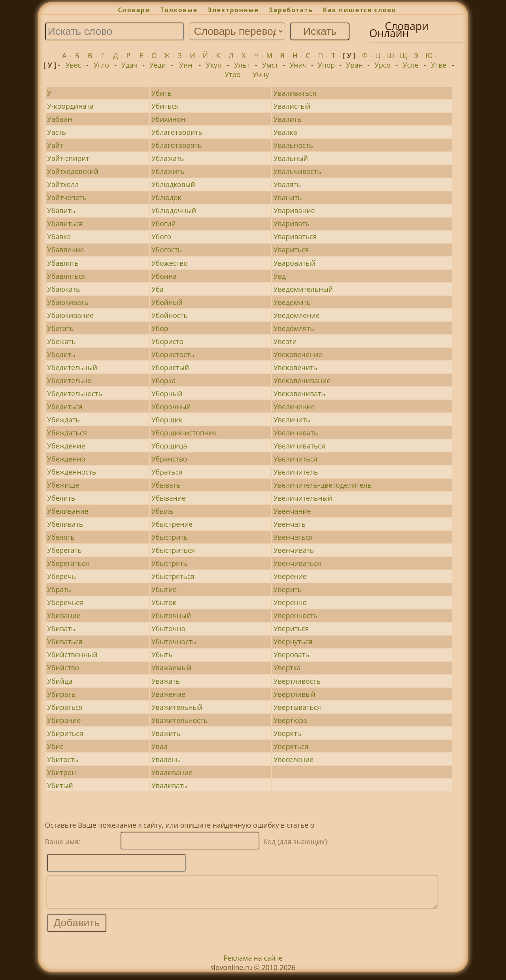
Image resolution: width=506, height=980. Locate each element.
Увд (280, 276)
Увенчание (292, 511)
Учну (261, 74)
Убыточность (174, 641)
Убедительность (75, 394)
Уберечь (61, 576)
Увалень (166, 759)
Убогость (167, 250)
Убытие (164, 589)
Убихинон (168, 119)
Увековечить (295, 367)
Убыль (162, 511)
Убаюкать (63, 289)
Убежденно (66, 459)
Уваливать (169, 785)
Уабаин (59, 119)
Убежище (63, 485)
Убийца (60, 681)
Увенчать (290, 524)
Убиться (165, 106)
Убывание (169, 498)
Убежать (61, 341)
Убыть (162, 655)
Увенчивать (294, 550)
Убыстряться (173, 576)
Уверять (287, 733)
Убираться (65, 707)
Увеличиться (295, 459)
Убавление (65, 250)
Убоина (164, 276)
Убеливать (65, 524)
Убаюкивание (70, 315)
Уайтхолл (63, 184)
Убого (161, 236)
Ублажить (168, 171)
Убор (160, 328)
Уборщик (167, 420)
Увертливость (297, 681)
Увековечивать (299, 394)
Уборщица (169, 446)
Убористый (170, 367)
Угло (101, 65)
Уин (186, 65)
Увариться (291, 250)
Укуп (214, 65)
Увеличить (292, 420)
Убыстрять (169, 563)
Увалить (288, 119)
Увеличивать (296, 433)
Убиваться (65, 641)
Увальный (291, 158)
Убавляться (66, 276)
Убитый (60, 785)
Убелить (61, 498)
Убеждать (63, 420)
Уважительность (179, 720)
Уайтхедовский (73, 171)
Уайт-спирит (68, 158)
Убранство (169, 459)
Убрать (59, 589)
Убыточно (168, 628)
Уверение (290, 576)
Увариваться (295, 236)
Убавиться (65, 223)
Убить (161, 93)
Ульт (242, 65)
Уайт (55, 145)
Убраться (167, 472)
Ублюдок (166, 197)
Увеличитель (296, 472)
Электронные (233, 10)
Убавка (59, 236)
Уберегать (64, 550)
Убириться (65, 733)
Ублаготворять (177, 145)
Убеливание (68, 511)
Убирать (61, 694)
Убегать (60, 328)
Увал (160, 746)
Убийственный (72, 655)
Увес (73, 65)
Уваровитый (295, 263)
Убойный (167, 302)
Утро (233, 74)
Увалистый (292, 106)
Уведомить (292, 302)
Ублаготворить (177, 132)
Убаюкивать (68, 302)
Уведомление (297, 315)
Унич (298, 65)
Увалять (287, 184)
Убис (55, 746)
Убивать (61, 628)
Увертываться (297, 707)
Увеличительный (303, 498)
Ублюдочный (174, 210)
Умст (270, 65)
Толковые (179, 10)
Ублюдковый (173, 184)
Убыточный (171, 615)
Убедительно (69, 380)
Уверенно (290, 602)
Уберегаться (68, 563)
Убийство (63, 668)
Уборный (167, 394)
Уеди (158, 65)
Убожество (170, 263)
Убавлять (63, 263)
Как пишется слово (360, 10)
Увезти (285, 341)
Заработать (291, 10)
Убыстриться (173, 550)
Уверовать (292, 655)
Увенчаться (293, 537)
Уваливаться (295, 93)
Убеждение (66, 446)
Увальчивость (297, 171)
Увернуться (293, 641)
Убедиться (65, 407)
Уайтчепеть (67, 197)
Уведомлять (294, 328)
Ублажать (168, 158)
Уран (354, 65)
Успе (411, 65)
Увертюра (290, 720)
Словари (134, 10)
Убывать (166, 485)
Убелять (61, 537)
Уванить (288, 197)
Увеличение (294, 407)
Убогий (164, 223)
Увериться (291, 628)
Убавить (61, 210)
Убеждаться (67, 433)
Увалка (285, 132)
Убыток (164, 602)
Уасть (57, 132)
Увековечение (298, 354)
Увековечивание (302, 380)
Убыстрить (170, 537)
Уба (158, 289)
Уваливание (172, 772)
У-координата (70, 106)
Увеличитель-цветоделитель (323, 485)
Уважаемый (171, 668)
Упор (326, 65)
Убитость (62, 759)
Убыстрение (172, 524)
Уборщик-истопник (184, 433)
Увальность (293, 145)
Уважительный (177, 707)
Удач (129, 65)
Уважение (168, 694)
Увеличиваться (299, 446)
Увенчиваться (297, 563)
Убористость (173, 354)
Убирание (64, 720)
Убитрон (61, 772)
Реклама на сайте (253, 964)
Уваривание (294, 210)
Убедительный (72, 367)
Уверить (288, 589)
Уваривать (292, 223)
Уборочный (171, 407)
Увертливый (295, 694)
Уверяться (291, 746)
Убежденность (72, 472)
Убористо (167, 341)
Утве (439, 65)
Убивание (64, 615)
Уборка (164, 380)
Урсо (382, 65)
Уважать (166, 681)
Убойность (170, 315)
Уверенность (295, 615)
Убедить (61, 354)
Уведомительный (303, 289)
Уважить (166, 733)
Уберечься (65, 602)
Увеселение (294, 759)
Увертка (287, 668)
